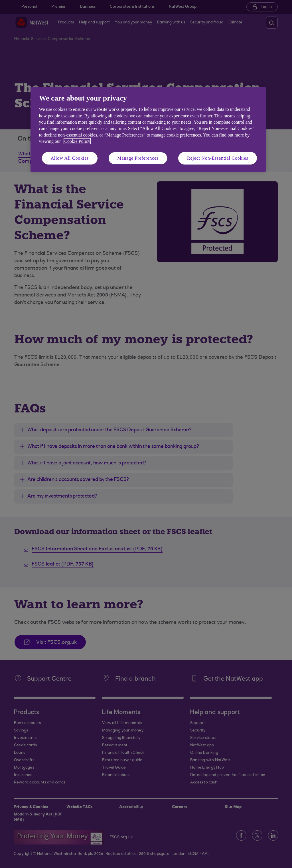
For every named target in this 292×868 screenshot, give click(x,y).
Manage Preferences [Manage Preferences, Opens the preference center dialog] (138, 158)
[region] (148, 129)
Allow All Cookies (70, 158)
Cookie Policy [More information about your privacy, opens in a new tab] (77, 141)
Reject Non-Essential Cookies (218, 158)
